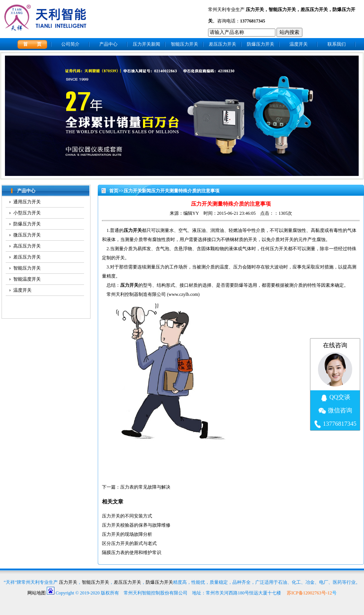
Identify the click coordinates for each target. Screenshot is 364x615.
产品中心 (108, 44)
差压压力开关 (314, 10)
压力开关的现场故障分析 (127, 534)
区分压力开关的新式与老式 (129, 543)
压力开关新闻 (146, 44)
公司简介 (70, 44)
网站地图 (37, 593)
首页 (114, 191)
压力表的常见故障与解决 (145, 487)
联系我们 (337, 44)
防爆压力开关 (261, 44)
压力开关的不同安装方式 (127, 516)
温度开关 (299, 44)
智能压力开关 (282, 10)
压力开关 (255, 10)
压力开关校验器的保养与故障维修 (136, 525)
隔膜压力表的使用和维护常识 (132, 553)
